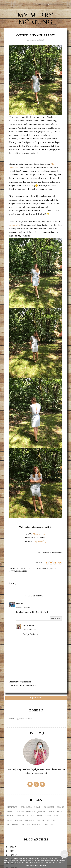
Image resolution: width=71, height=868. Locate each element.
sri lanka (49, 825)
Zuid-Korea (13, 825)
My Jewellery (39, 534)
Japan (10, 811)
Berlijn (38, 807)
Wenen (41, 820)
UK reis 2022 (30, 820)
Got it (43, 865)
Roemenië (58, 816)
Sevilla (18, 820)
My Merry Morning (36, 18)
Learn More (32, 865)
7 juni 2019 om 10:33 (30, 630)
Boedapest (49, 807)
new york (37, 825)
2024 (12, 855)
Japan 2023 (42, 811)
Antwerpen (13, 807)
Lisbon (10, 816)
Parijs (40, 816)
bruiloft (19, 569)
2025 (12, 851)
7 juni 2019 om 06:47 (23, 607)
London (20, 816)
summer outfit (43, 569)
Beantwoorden (56, 618)
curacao (25, 825)
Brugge (61, 807)
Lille (60, 811)
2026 (12, 847)
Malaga (31, 816)
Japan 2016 (19, 811)
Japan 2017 (31, 811)
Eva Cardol (28, 626)
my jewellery (30, 569)
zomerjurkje (21, 571)
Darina (20, 604)
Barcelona (26, 807)
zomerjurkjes (15, 225)
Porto (48, 816)
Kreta (52, 811)
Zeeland (51, 820)
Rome (10, 820)
